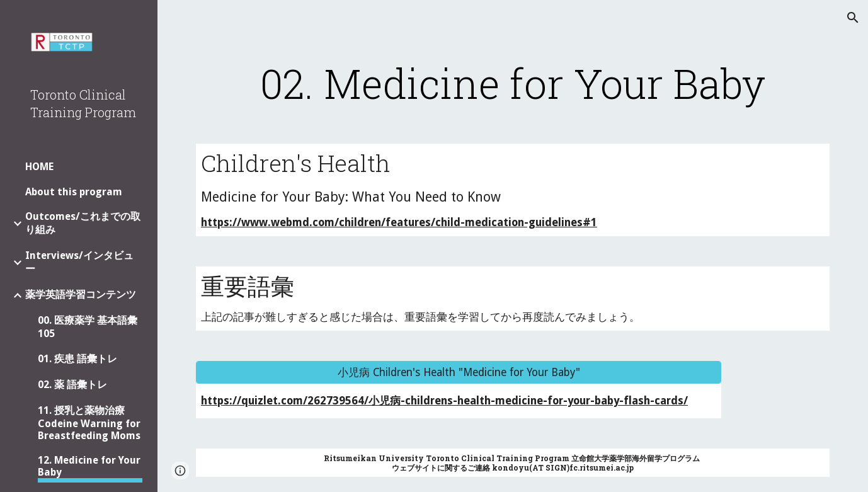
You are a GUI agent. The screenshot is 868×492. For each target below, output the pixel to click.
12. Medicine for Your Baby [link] (89, 466)
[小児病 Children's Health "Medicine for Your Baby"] (459, 373)
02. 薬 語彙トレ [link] (72, 385)
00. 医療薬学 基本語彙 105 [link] (88, 327)
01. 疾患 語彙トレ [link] (77, 359)
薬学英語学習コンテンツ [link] (81, 295)
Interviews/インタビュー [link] (79, 262)
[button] (853, 18)
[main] (513, 83)
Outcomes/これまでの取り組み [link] (83, 223)
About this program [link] (74, 192)
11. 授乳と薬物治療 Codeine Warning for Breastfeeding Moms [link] (89, 423)
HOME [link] (39, 167)
